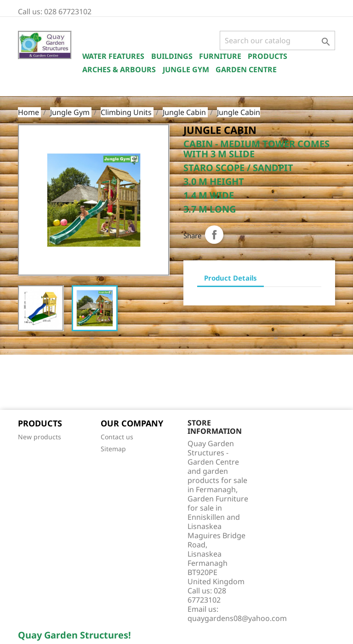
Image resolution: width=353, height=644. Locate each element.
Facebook (28, 383)
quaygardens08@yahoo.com (237, 618)
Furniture (220, 56)
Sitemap (113, 449)
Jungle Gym (186, 69)
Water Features (113, 56)
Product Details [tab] (231, 278)
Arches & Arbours (119, 69)
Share (214, 235)
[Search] (277, 40)
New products (40, 437)
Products (268, 56)
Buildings (172, 56)
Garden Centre (246, 69)
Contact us (117, 437)
